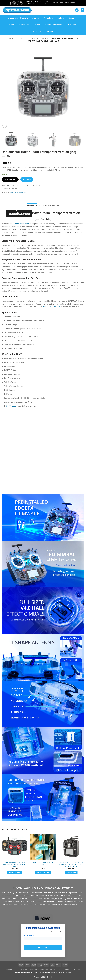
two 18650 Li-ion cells (52, 307)
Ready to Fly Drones (31, 18)
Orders (66, 3)
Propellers (49, 18)
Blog (61, 3)
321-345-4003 (47, 977)
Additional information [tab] (49, 206)
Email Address (29, 935)
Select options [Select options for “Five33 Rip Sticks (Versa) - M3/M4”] (43, 872)
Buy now (27, 179)
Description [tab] (32, 206)
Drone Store (22, 969)
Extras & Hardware (55, 25)
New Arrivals (12, 18)
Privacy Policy (55, 969)
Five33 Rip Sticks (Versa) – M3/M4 (43, 863)
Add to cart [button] (71, 872)
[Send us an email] (18, 3)
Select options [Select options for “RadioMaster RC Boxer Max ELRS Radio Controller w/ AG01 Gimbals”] (15, 872)
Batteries (74, 18)
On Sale (50, 32)
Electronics (25, 25)
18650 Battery (12, 406)
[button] (77, 10)
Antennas (38, 32)
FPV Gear (73, 25)
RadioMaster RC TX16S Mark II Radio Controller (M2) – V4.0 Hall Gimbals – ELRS (71, 864)
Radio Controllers (20, 192)
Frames (12, 25)
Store (20, 39)
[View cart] (82, 10)
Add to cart (10, 179)
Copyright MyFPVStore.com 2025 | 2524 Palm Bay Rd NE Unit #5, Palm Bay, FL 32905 (43, 972)
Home (11, 39)
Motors (62, 18)
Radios (38, 25)
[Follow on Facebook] (10, 3)
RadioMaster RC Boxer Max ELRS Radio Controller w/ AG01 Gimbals (15, 864)
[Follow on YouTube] (21, 3)
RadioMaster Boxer (22, 224)
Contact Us (74, 3)
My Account (55, 3)
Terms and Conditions (39, 969)
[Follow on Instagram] (14, 3)
